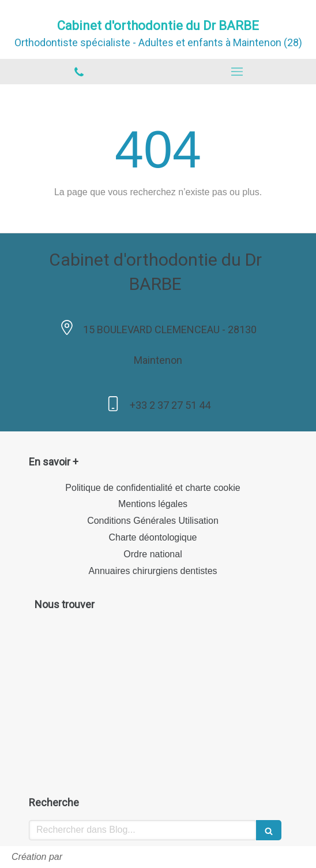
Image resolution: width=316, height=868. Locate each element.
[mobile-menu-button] (237, 72)
